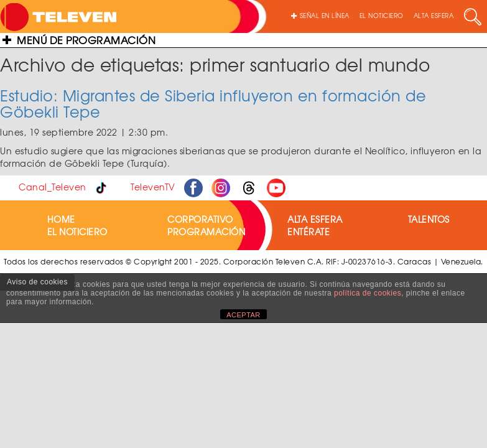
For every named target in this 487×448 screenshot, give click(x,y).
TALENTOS (429, 219)
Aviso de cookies (37, 282)
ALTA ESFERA (434, 15)
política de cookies (368, 293)
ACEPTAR (243, 315)
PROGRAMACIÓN (206, 231)
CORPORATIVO (200, 219)
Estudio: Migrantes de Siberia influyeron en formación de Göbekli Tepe (213, 103)
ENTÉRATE (308, 231)
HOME (61, 219)
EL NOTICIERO (382, 15)
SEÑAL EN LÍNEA (320, 15)
